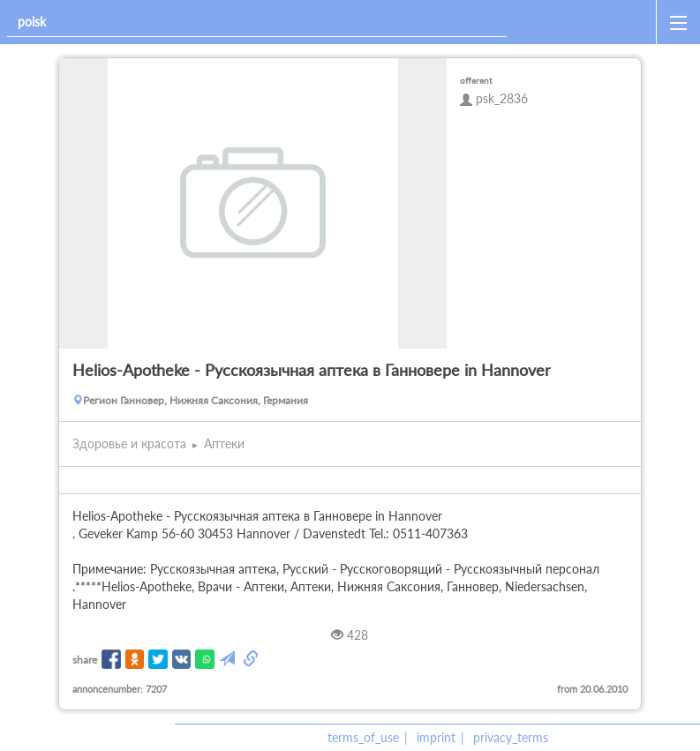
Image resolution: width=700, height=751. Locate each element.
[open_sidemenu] (678, 22)
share (85, 660)
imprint (436, 737)
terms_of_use (363, 737)
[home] (585, 22)
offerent (476, 80)
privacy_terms (511, 737)
